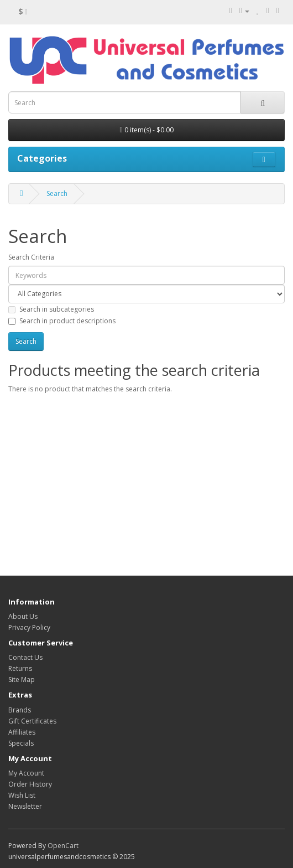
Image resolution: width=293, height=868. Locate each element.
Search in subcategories (51, 309)
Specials (21, 743)
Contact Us (25, 657)
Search (57, 193)
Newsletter (25, 806)
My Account (26, 773)
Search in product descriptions (62, 321)
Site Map (22, 680)
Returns (20, 668)
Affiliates (22, 732)
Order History (30, 784)
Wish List (22, 795)
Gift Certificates (32, 721)
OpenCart (63, 846)
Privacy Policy (29, 627)
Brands (20, 710)
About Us (23, 616)
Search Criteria (31, 257)
